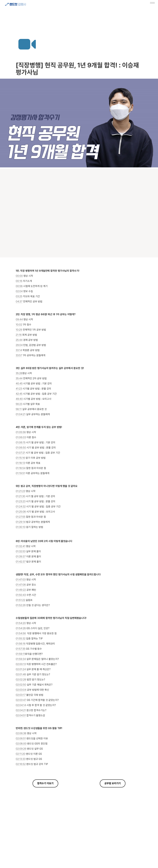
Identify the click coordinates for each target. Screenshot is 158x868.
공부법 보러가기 (113, 783)
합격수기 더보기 (45, 783)
